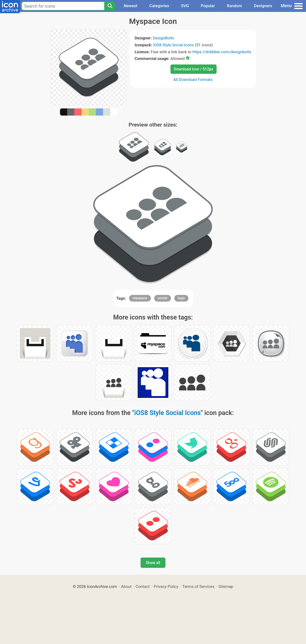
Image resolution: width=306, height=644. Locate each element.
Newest (130, 6)
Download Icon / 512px (193, 69)
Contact (143, 586)
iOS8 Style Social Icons (173, 45)
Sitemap (226, 586)
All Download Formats (193, 80)
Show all (153, 563)
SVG (185, 6)
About (126, 586)
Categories (159, 6)
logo (181, 298)
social (163, 298)
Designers (263, 6)
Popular (208, 6)
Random (234, 6)
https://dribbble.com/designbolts (222, 52)
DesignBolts (164, 38)
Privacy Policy (166, 586)
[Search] (110, 6)
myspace (140, 298)
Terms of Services (198, 586)
